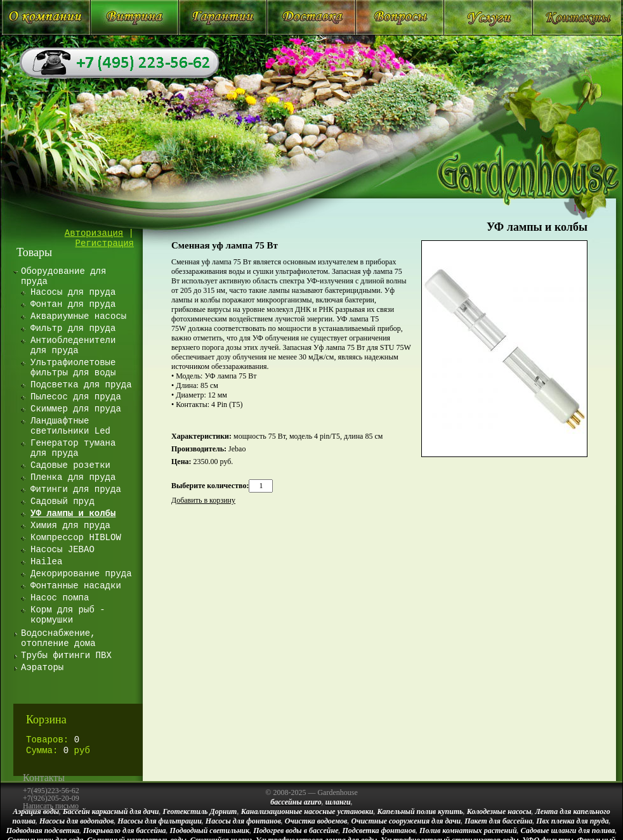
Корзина (46, 720)
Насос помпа (60, 598)
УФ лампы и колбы (537, 227)
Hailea (46, 562)
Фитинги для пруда (76, 489)
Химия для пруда (70, 526)
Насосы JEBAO (62, 550)
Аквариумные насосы (78, 316)
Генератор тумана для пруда (73, 448)
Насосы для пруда (73, 292)
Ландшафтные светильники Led (70, 426)
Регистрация (105, 243)
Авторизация (94, 233)
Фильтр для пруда (73, 328)
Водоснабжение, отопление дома (58, 638)
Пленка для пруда (73, 477)
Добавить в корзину (203, 500)
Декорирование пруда (81, 574)
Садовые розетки (70, 465)
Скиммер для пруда (76, 409)
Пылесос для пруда (76, 397)
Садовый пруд (62, 501)
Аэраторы (42, 668)
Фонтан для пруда (73, 304)
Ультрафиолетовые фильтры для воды (73, 368)
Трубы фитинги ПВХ (66, 656)
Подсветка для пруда (81, 385)
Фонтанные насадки (76, 586)
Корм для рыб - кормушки (68, 615)
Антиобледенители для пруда (73, 346)
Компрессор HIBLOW (76, 538)
